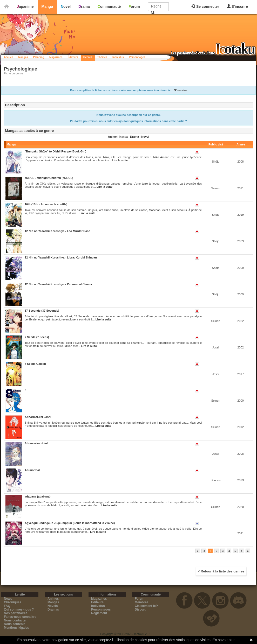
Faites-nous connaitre (20, 617)
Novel (66, 6)
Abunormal (32, 470)
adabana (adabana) (38, 496)
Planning (39, 57)
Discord (141, 610)
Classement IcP (146, 606)
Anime (112, 137)
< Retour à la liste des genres (221, 571)
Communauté (109, 6)
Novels (53, 606)
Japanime (25, 6)
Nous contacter (15, 620)
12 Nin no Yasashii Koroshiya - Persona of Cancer (58, 284)
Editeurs (97, 602)
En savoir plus (224, 640)
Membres (142, 602)
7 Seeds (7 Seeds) (37, 337)
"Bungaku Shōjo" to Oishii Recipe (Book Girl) (55, 151)
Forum (134, 6)
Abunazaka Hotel (36, 443)
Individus (118, 57)
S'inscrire (237, 6)
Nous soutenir (14, 624)
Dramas (53, 610)
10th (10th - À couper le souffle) (46, 204)
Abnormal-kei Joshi (38, 417)
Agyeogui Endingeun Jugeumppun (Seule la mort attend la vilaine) (70, 523)
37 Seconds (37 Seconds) (42, 311)
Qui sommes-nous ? (19, 610)
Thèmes (102, 57)
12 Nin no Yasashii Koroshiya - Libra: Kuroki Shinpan (61, 257)
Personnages (137, 57)
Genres (88, 57)
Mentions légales (16, 628)
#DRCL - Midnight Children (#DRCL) (49, 178)
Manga (47, 6)
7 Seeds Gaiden (35, 364)
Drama (84, 6)
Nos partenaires (16, 613)
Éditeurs (73, 57)
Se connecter (205, 6)
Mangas (23, 57)
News (8, 599)
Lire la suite (120, 160)
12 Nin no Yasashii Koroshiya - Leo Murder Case (57, 231)
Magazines (56, 57)
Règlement (99, 613)
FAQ (7, 606)
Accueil (9, 57)
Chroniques (13, 602)
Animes (53, 599)
